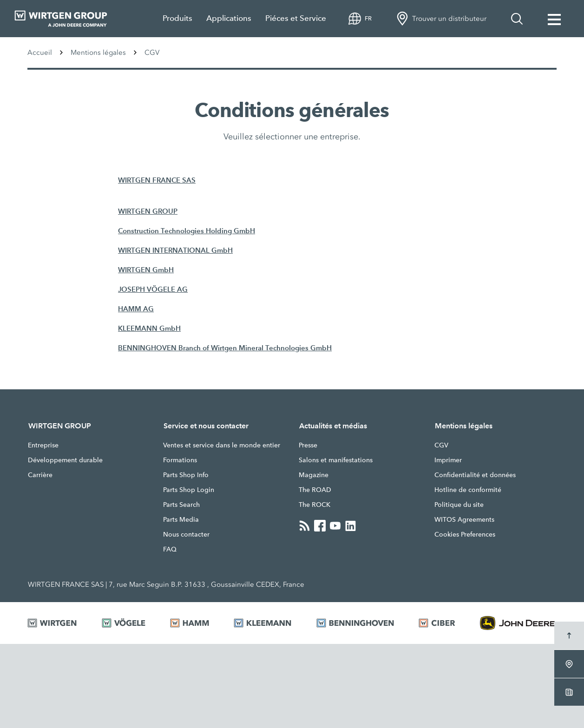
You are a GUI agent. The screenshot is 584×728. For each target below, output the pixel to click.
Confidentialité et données (475, 475)
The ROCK (315, 505)
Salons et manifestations (336, 460)
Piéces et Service (296, 18)
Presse (308, 445)
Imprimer (448, 460)
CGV (441, 445)
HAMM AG (136, 309)
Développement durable (65, 460)
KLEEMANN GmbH (149, 328)
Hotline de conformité (468, 490)
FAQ (170, 549)
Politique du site (459, 505)
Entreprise (43, 445)
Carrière (40, 475)
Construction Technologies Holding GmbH (187, 231)
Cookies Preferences (465, 534)
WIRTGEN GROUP (148, 211)
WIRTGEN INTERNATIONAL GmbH (175, 250)
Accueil (40, 52)
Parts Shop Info (186, 475)
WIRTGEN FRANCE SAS (157, 180)
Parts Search (181, 505)
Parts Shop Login (189, 490)
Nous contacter (186, 534)
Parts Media (181, 519)
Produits (177, 18)
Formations (180, 460)
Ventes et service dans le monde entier (222, 445)
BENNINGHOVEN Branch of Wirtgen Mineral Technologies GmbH (225, 348)
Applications (229, 18)
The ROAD (315, 490)
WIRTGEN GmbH (146, 270)
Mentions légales (98, 52)
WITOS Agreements (464, 519)
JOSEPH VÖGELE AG (153, 289)
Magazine (314, 475)
